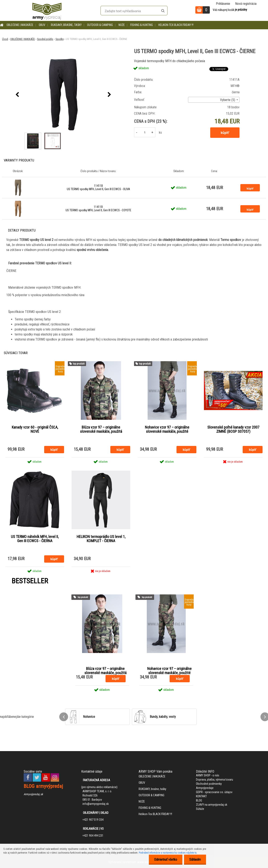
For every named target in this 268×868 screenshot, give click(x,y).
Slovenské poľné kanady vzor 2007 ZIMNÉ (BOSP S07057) (233, 429)
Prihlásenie (223, 4)
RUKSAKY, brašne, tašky (66, 25)
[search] (163, 11)
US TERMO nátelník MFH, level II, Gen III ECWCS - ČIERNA (35, 539)
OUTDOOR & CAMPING (100, 25)
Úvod (5, 39)
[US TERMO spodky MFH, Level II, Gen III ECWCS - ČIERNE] (63, 95)
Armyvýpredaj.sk (33, 794)
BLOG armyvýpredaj (43, 786)
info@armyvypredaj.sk (96, 804)
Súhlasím (195, 860)
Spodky (60, 39)
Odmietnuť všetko (166, 860)
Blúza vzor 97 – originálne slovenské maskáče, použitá (101, 429)
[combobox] (214, 100)
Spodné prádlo (45, 39)
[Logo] (47, 10)
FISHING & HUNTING (142, 25)
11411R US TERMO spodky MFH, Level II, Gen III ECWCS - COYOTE (98, 209)
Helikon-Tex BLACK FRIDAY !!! (176, 25)
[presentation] (17, 95)
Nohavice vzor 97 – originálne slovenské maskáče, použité (167, 429)
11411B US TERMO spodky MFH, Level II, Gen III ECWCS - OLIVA (98, 187)
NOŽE (122, 25)
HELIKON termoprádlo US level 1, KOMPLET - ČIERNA (101, 539)
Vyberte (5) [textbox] (228, 100)
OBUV (42, 25)
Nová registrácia (246, 4)
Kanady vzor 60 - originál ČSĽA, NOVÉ (35, 429)
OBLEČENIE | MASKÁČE (20, 25)
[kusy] (145, 132)
